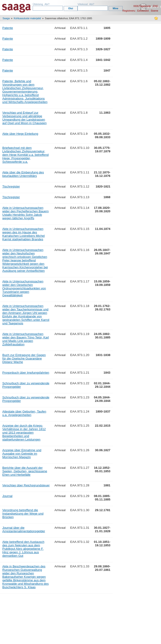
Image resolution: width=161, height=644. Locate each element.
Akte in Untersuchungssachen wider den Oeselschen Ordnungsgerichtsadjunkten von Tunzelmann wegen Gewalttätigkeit (24, 288)
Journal (7, 496)
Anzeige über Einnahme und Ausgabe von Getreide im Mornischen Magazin (22, 454)
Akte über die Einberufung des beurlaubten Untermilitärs (23, 174)
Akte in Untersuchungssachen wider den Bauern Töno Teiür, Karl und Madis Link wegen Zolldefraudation (26, 339)
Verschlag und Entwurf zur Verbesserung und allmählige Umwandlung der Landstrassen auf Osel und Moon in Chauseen (24, 118)
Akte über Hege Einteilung (20, 134)
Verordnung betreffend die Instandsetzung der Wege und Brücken (23, 514)
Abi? (47, 4)
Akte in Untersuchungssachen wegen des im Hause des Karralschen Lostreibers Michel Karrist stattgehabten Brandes (24, 234)
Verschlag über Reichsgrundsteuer (26, 485)
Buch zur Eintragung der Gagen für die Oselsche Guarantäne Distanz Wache (24, 358)
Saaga (6, 18)
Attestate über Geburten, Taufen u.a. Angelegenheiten (24, 413)
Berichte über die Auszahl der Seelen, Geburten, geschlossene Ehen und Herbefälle (25, 471)
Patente (8, 28)
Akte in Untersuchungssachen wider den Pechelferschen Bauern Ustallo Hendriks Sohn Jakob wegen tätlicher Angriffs (25, 213)
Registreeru (129, 11)
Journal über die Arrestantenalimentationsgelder (24, 529)
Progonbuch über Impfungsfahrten (26, 373)
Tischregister (11, 186)
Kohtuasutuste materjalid (27, 18)
